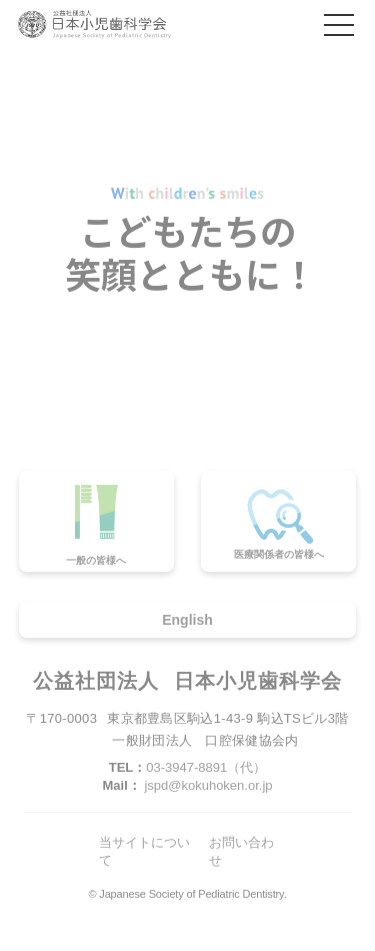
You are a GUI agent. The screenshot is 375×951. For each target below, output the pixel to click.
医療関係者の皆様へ (279, 524)
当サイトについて (144, 854)
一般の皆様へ (96, 527)
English (187, 622)
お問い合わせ (241, 854)
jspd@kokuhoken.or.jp (208, 787)
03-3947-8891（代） (206, 769)
